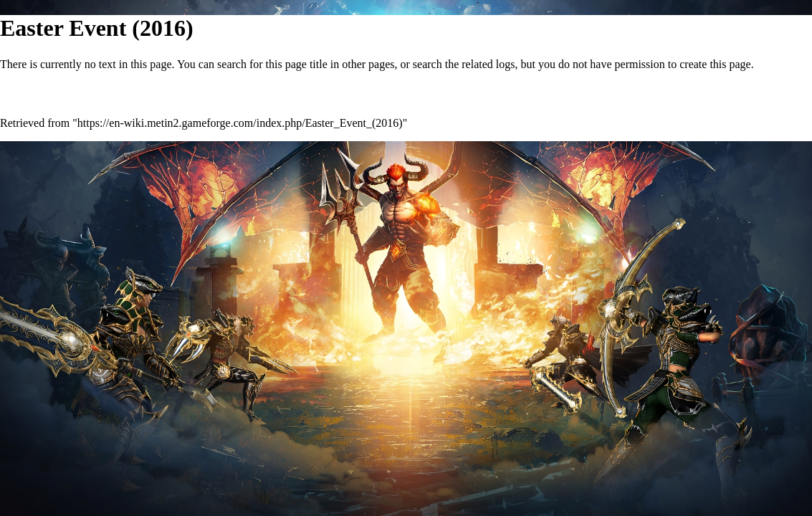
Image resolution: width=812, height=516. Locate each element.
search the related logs (464, 64)
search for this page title (272, 64)
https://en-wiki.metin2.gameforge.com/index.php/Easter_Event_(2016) (240, 123)
